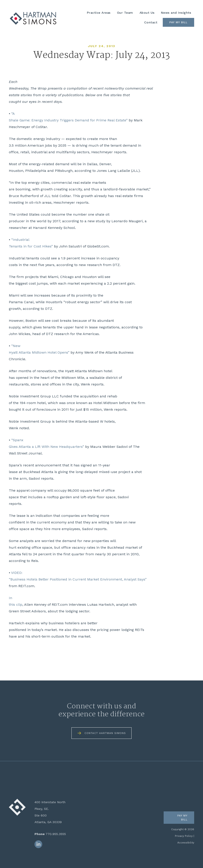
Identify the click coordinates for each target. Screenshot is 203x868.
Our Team (125, 13)
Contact (151, 22)
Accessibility (186, 843)
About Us (147, 13)
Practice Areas (99, 13)
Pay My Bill (178, 22)
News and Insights (176, 13)
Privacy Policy (184, 836)
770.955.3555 (56, 834)
